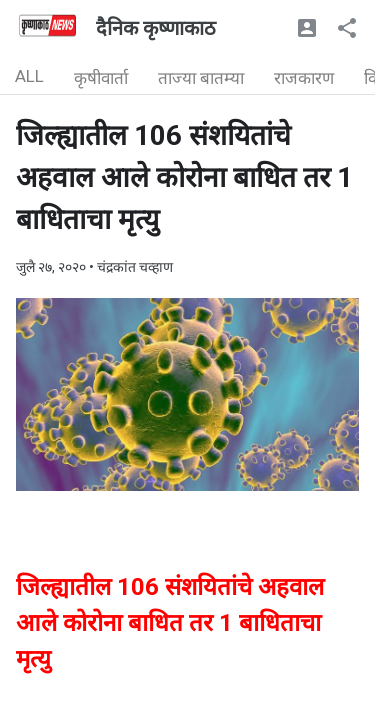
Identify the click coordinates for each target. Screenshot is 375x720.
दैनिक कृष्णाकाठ (156, 28)
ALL (29, 76)
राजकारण (304, 78)
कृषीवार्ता (101, 78)
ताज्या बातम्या (201, 78)
